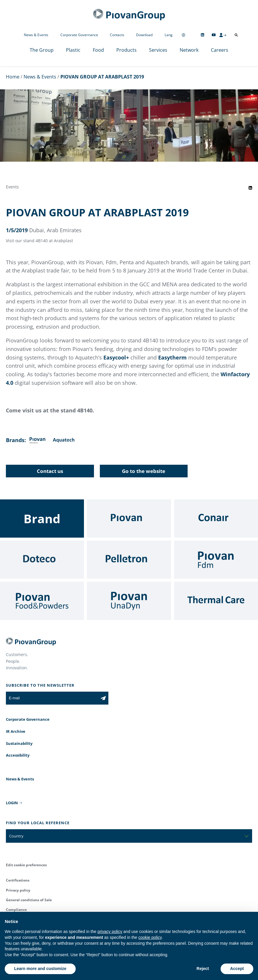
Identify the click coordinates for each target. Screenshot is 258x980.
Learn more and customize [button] (40, 969)
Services (158, 50)
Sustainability (19, 743)
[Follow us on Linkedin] (202, 35)
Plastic (73, 50)
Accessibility (18, 755)
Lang (169, 35)
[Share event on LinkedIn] (250, 188)
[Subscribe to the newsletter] (103, 698)
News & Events (36, 35)
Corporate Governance (79, 35)
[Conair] (216, 519)
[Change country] (183, 35)
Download (144, 35)
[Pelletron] (129, 560)
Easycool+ (116, 357)
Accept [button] (237, 969)
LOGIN (12, 803)
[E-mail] (52, 698)
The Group (42, 50)
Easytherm (173, 357)
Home (13, 77)
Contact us (50, 471)
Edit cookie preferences (26, 865)
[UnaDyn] (129, 601)
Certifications (18, 880)
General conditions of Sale (29, 900)
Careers (220, 50)
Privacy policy (18, 890)
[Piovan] (129, 519)
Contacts (117, 35)
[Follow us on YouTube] (214, 35)
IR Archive (16, 731)
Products (126, 50)
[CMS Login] (223, 35)
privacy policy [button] (110, 931)
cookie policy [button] (150, 937)
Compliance (16, 910)
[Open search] (236, 35)
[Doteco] (42, 560)
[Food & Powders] (42, 601)
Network (189, 50)
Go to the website (144, 471)
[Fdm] (216, 560)
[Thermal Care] (216, 601)
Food (98, 50)
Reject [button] (203, 969)
